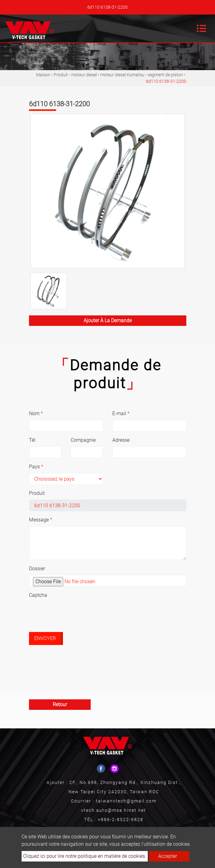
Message (41, 520)
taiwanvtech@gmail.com (126, 801)
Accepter (168, 856)
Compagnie (83, 440)
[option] (108, 191)
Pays (36, 467)
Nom (36, 413)
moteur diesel (84, 75)
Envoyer (45, 638)
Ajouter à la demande (108, 320)
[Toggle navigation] (201, 28)
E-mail (121, 413)
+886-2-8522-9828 (121, 820)
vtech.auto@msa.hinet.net (114, 810)
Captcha (38, 595)
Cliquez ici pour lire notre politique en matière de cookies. (85, 856)
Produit (61, 75)
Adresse (121, 440)
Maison (43, 75)
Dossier (37, 569)
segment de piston (165, 75)
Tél (32, 440)
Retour (60, 704)
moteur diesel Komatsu (122, 75)
